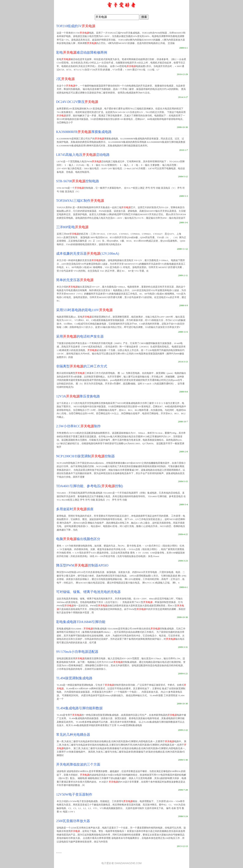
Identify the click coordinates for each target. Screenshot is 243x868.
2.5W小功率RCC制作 (78, 426)
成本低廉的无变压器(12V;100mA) (88, 254)
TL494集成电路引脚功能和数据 (79, 708)
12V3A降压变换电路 (78, 396)
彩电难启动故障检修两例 (82, 52)
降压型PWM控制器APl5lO (82, 565)
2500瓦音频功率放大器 (73, 821)
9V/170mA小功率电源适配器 (77, 652)
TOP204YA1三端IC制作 (80, 201)
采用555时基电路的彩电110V (84, 310)
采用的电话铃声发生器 (80, 336)
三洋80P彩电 (72, 227)
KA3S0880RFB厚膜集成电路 (84, 132)
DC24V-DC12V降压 (77, 102)
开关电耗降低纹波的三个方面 (78, 764)
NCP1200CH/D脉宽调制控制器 (85, 456)
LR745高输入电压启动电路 (83, 155)
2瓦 (65, 79)
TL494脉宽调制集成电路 (74, 678)
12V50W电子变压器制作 (74, 794)
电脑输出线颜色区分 (78, 539)
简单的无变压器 (75, 280)
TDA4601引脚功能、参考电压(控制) (89, 486)
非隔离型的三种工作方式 (82, 366)
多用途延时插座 (75, 509)
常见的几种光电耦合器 (73, 735)
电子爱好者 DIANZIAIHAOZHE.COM (121, 863)
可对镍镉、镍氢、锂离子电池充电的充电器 (88, 592)
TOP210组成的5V (76, 26)
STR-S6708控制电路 (78, 181)
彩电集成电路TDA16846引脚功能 (81, 622)
